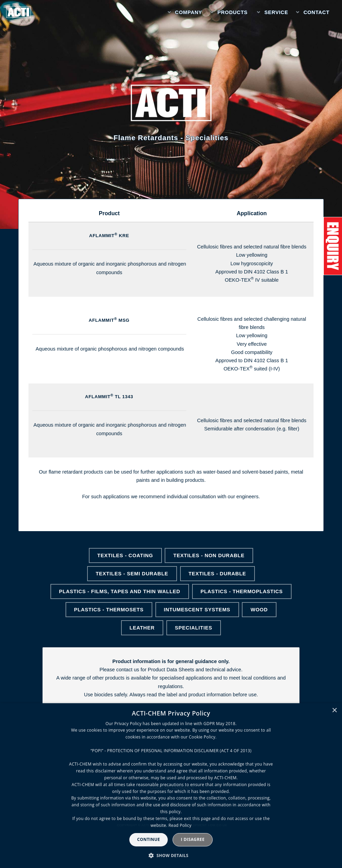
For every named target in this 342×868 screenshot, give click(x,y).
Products (233, 12)
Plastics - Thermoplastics (241, 591)
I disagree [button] (193, 839)
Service (276, 12)
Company (188, 12)
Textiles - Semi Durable (132, 574)
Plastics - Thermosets (109, 610)
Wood (259, 610)
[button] (171, 856)
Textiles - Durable (217, 574)
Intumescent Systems (197, 610)
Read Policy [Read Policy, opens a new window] (180, 825)
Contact (317, 12)
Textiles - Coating (125, 555)
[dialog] (171, 786)
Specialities (194, 628)
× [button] (334, 711)
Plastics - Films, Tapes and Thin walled (120, 591)
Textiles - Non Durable (209, 555)
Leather (142, 628)
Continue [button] (149, 839)
